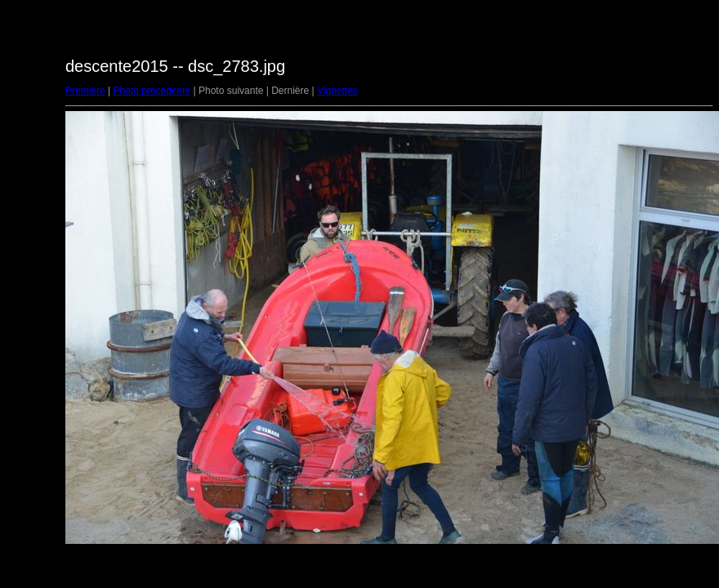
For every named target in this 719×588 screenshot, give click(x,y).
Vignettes (337, 91)
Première (85, 91)
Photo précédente (152, 91)
